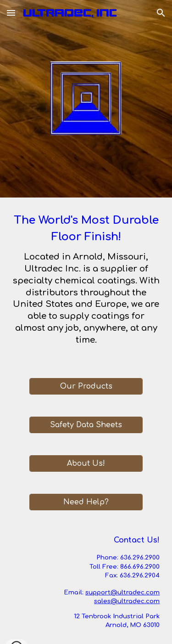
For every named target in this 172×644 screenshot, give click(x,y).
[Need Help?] (86, 502)
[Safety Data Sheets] (86, 425)
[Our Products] (86, 386)
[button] (11, 13)
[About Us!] (86, 463)
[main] (86, 282)
